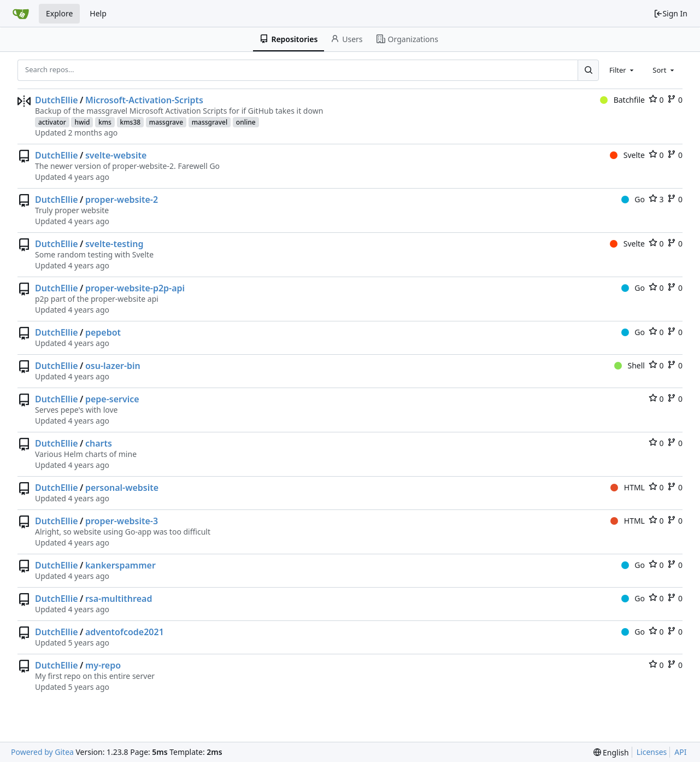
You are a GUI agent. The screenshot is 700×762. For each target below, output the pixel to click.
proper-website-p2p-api (135, 288)
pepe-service (112, 399)
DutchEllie (57, 100)
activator (52, 122)
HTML (628, 487)
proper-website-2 (122, 200)
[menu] (611, 752)
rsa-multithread (119, 599)
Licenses (652, 752)
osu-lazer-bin (113, 366)
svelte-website (116, 155)
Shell (630, 365)
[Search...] (588, 70)
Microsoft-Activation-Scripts (144, 100)
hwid (82, 122)
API (680, 752)
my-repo (103, 665)
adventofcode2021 (125, 632)
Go (633, 199)
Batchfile (622, 100)
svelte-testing (114, 244)
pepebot (103, 332)
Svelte (627, 155)
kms (105, 122)
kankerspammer (120, 565)
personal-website (122, 488)
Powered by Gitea (42, 752)
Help (98, 13)
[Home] (21, 14)
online (246, 122)
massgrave (166, 122)
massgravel (210, 122)
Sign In (670, 13)
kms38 (131, 122)
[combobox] (622, 70)
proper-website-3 (122, 521)
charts (99, 443)
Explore (59, 13)
